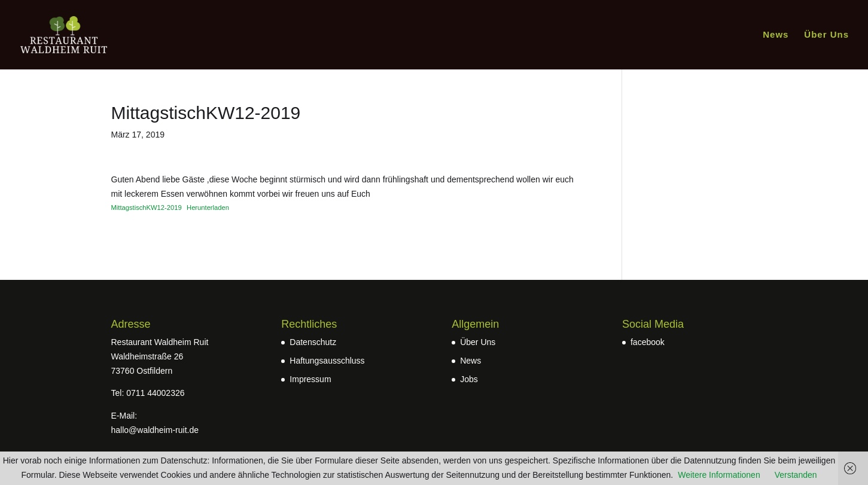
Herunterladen (208, 208)
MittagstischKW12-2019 (147, 208)
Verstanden (796, 475)
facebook (648, 342)
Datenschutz (313, 342)
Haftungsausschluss (327, 361)
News (776, 35)
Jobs (469, 379)
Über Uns (826, 35)
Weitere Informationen (719, 475)
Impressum (310, 379)
